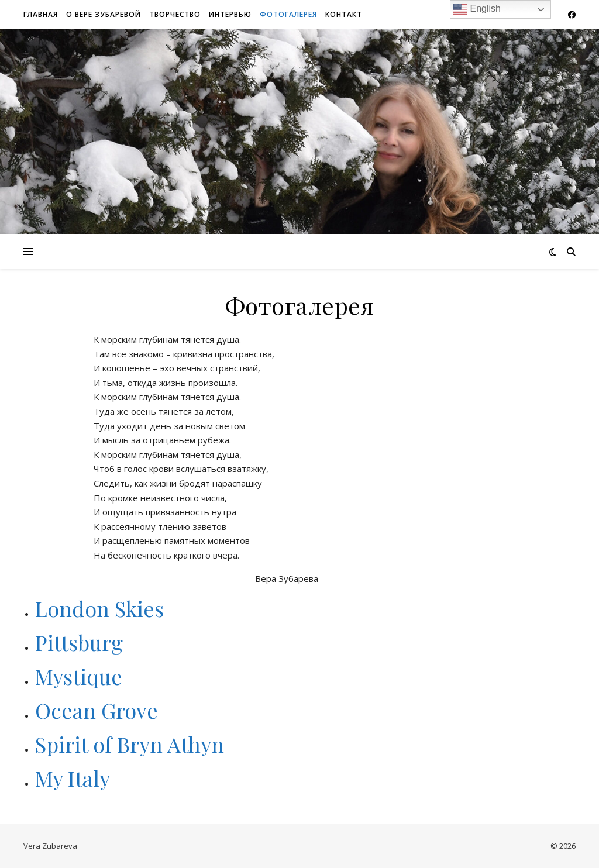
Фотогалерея (288, 14)
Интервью (230, 14)
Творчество (175, 14)
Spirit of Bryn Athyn (130, 744)
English (477, 9)
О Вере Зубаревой (104, 14)
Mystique (79, 676)
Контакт (344, 14)
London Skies (99, 608)
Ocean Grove (99, 710)
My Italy (73, 778)
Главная (41, 14)
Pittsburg (79, 642)
